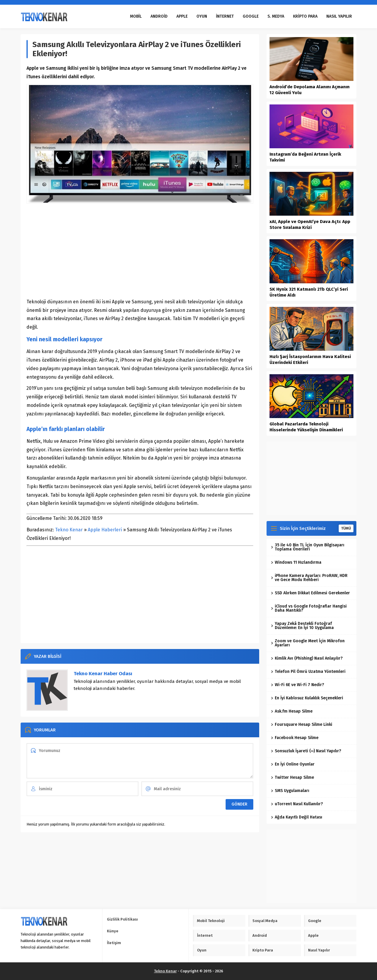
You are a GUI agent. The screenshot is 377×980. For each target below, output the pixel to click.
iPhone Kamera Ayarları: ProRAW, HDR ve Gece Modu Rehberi (309, 578)
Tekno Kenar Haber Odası (103, 674)
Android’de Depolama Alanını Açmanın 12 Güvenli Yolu (310, 90)
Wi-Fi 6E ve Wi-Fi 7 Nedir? (297, 685)
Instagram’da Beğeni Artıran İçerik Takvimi (305, 157)
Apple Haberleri (105, 530)
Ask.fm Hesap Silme (292, 711)
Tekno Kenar (69, 530)
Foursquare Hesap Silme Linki (302, 724)
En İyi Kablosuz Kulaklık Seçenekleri (307, 698)
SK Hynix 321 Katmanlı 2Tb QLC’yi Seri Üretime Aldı (309, 292)
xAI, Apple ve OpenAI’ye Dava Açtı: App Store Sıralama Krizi (310, 224)
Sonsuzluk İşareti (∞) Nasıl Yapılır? (306, 751)
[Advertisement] (140, 251)
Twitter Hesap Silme (292, 777)
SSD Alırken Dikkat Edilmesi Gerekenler (310, 593)
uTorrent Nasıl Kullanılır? (297, 804)
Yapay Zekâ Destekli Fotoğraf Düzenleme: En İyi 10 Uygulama (302, 626)
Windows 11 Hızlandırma (296, 562)
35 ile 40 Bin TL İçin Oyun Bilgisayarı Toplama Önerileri (308, 547)
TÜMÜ (346, 528)
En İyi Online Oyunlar (293, 764)
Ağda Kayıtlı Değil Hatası (297, 817)
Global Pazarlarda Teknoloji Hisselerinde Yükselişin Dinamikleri (306, 427)
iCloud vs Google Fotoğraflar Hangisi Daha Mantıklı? (309, 608)
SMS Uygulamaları (290, 791)
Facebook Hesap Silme (295, 738)
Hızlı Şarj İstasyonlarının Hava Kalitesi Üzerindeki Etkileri (310, 360)
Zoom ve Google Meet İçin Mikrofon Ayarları (308, 643)
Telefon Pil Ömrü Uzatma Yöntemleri (308, 672)
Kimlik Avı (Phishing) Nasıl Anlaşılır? (307, 658)
